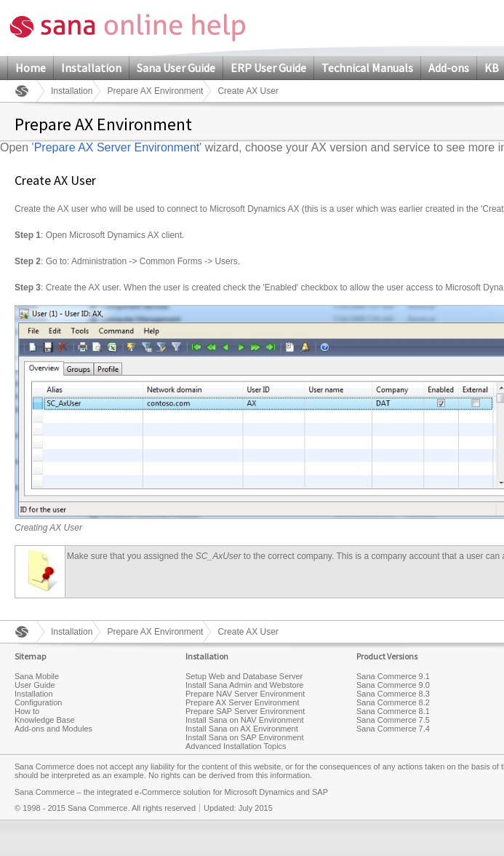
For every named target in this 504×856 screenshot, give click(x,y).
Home (31, 68)
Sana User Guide (176, 68)
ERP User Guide (268, 68)
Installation (91, 68)
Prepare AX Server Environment (117, 147)
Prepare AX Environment (155, 91)
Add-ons (449, 68)
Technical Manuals (367, 68)
